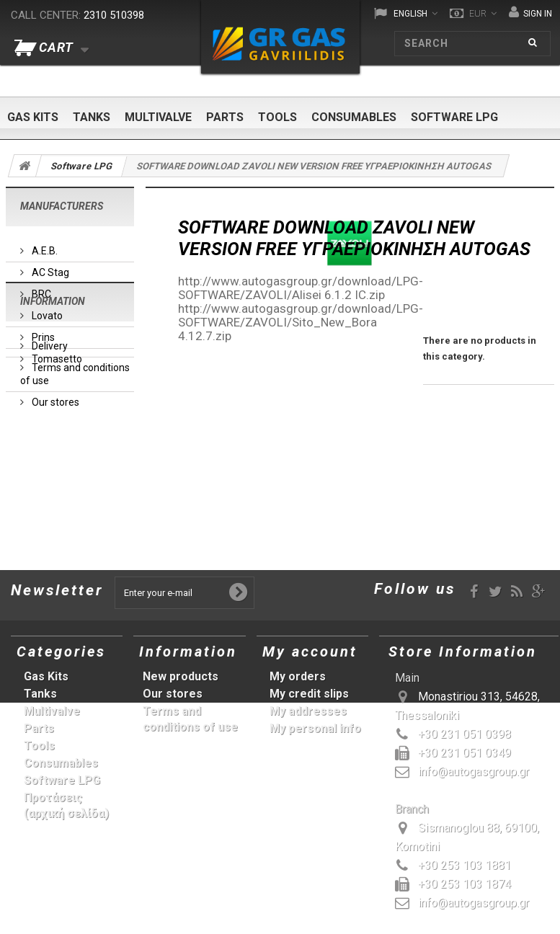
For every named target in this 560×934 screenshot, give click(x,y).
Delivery (49, 444)
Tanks (92, 117)
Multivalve (158, 117)
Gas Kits (33, 117)
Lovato (46, 310)
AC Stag (49, 267)
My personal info (315, 728)
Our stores (54, 500)
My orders (298, 676)
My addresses (308, 711)
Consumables (354, 117)
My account (310, 651)
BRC (40, 288)
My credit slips (309, 694)
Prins (42, 332)
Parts (225, 117)
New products (181, 676)
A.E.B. (44, 245)
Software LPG (454, 117)
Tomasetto (56, 353)
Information (53, 405)
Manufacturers (62, 206)
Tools (277, 117)
